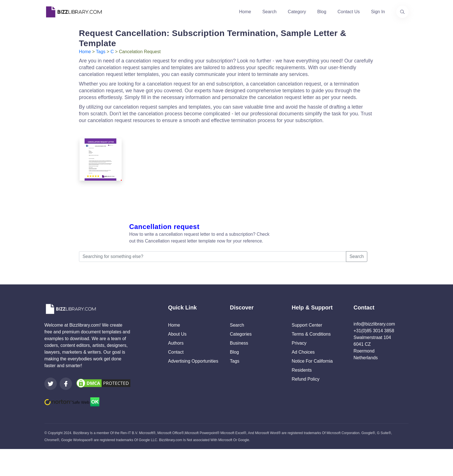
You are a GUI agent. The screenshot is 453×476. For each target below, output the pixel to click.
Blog (322, 12)
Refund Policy (306, 379)
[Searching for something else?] (213, 257)
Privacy (299, 343)
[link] (51, 384)
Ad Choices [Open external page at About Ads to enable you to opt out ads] (303, 352)
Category (297, 12)
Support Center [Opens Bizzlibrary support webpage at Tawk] (307, 325)
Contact (176, 352)
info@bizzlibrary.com (374, 324)
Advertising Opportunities (193, 361)
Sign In (378, 12)
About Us (177, 334)
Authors (176, 343)
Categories (241, 334)
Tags (101, 52)
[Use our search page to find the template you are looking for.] (402, 12)
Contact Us (349, 12)
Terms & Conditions (311, 334)
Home (245, 12)
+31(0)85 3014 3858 (374, 331)
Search (269, 12)
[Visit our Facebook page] (66, 384)
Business (239, 343)
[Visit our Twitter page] (51, 384)
